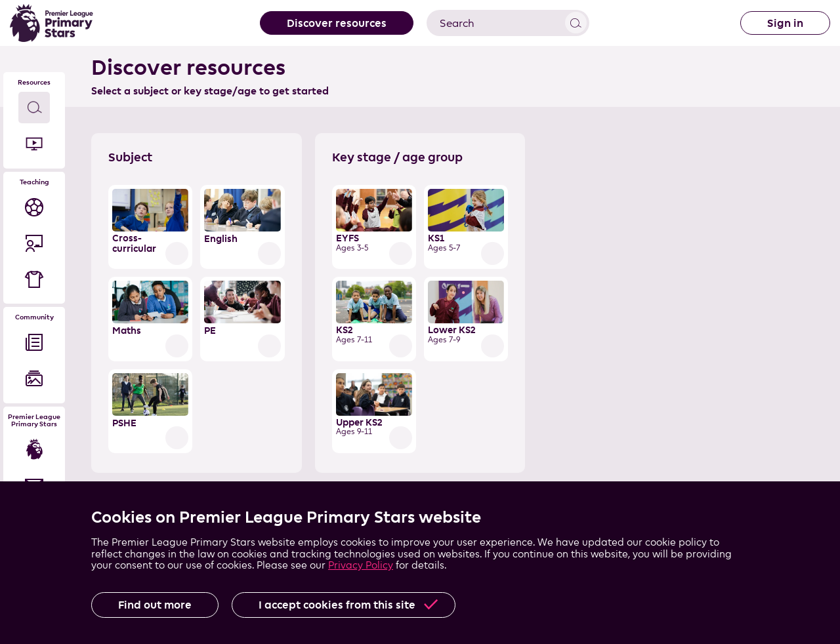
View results (576, 23)
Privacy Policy (361, 565)
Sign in (785, 23)
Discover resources (337, 23)
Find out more (155, 605)
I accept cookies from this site (337, 605)
